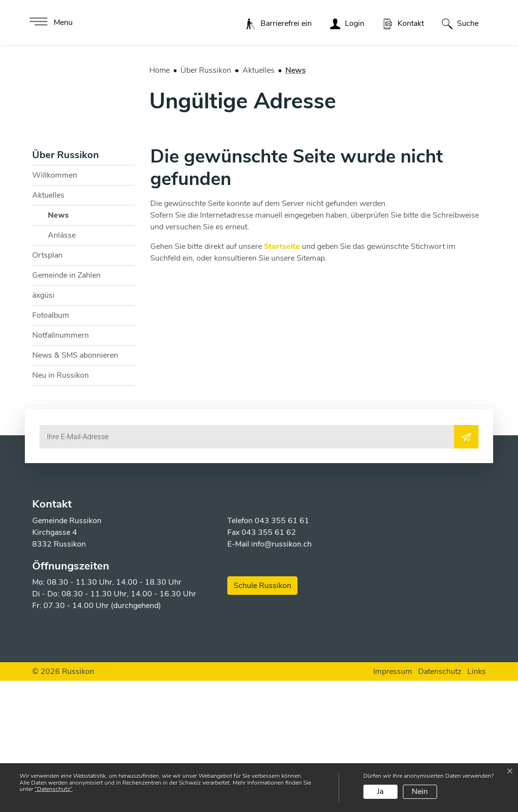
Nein (420, 792)
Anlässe (62, 366)
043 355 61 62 (269, 664)
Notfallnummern (60, 467)
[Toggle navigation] (50, 22)
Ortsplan (47, 386)
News (72, 349)
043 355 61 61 (282, 652)
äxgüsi (43, 426)
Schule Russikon (262, 717)
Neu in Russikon (60, 507)
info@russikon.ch (281, 675)
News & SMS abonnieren (75, 487)
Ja (380, 792)
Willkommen (55, 306)
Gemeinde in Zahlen (66, 406)
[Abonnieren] (466, 568)
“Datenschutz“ (53, 789)
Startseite (282, 378)
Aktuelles (48, 326)
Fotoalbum (51, 447)
